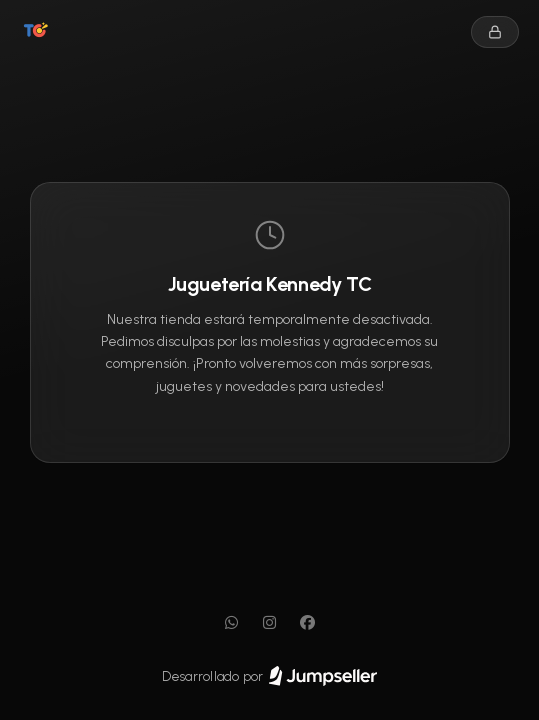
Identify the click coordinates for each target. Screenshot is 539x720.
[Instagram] (270, 623)
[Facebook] (308, 623)
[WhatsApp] (232, 623)
